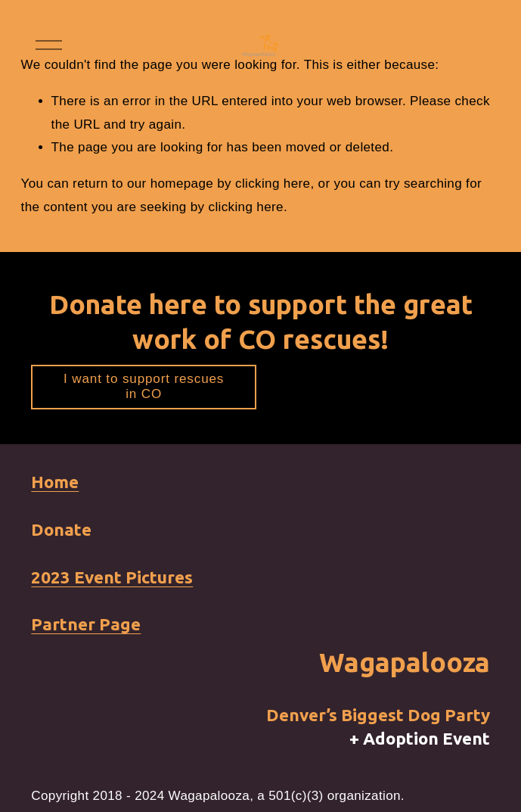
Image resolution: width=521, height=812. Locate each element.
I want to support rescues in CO (144, 386)
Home (55, 482)
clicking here (273, 184)
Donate (61, 529)
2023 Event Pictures (112, 577)
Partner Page (86, 624)
